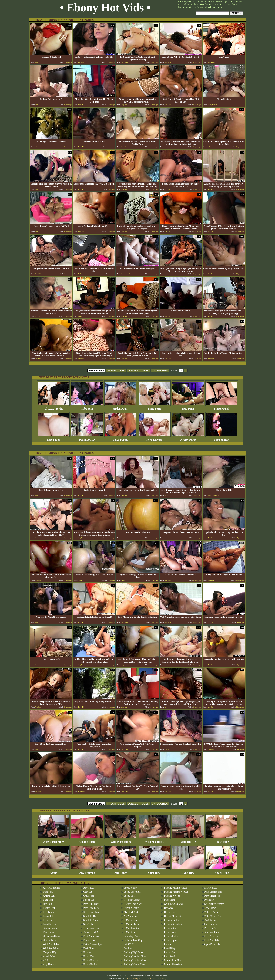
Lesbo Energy (171, 932)
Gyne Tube (188, 872)
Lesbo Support (171, 940)
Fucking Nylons (172, 896)
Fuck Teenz (170, 900)
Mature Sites (211, 888)
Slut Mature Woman (214, 904)
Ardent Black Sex (92, 932)
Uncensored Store (53, 841)
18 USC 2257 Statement (148, 979)
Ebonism (88, 952)
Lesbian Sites (171, 928)
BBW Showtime (132, 928)
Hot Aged (169, 908)
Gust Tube (154, 872)
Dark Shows (89, 948)
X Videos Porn (212, 932)
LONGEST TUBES (138, 371)
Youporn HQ (188, 841)
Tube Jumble (222, 438)
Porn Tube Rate (91, 904)
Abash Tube (222, 841)
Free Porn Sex (211, 936)
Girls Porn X (211, 924)
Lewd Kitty (170, 948)
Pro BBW (209, 900)
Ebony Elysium (91, 960)
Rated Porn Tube (92, 912)
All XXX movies (53, 407)
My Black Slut (131, 912)
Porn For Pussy (212, 928)
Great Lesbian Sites (174, 904)
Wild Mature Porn (213, 916)
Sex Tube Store (91, 920)
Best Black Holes (92, 936)
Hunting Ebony (131, 908)
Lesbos (167, 944)
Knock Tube (222, 872)
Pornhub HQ (87, 438)
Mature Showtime (173, 964)
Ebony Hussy (130, 888)
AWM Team (132, 979)
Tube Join (87, 407)
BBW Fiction (130, 920)
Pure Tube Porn (91, 908)
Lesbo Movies (171, 936)
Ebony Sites (130, 896)
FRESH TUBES (116, 371)
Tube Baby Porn (91, 928)
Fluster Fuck (222, 407)
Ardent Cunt (121, 407)
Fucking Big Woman (134, 952)
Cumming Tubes (132, 936)
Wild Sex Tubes (154, 841)
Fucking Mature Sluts (134, 964)
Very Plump (210, 908)
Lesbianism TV (172, 920)
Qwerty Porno (188, 438)
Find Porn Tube (212, 940)
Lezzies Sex (170, 952)
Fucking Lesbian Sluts (135, 956)
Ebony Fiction (90, 964)
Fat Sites (128, 948)
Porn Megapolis (212, 896)
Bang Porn (154, 407)
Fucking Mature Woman (176, 892)
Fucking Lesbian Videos (136, 960)
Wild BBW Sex (212, 912)
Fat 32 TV (129, 944)
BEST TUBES (96, 371)
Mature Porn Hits (172, 960)
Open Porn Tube (212, 944)
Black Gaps (89, 940)
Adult (53, 872)
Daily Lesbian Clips (133, 940)
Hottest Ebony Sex (133, 904)
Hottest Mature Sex (174, 916)
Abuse (163, 979)
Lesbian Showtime (173, 924)
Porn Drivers (154, 438)
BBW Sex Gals (131, 924)
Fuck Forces (121, 438)
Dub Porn (188, 407)
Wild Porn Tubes (121, 841)
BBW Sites (129, 932)
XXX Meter (210, 920)
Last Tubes (53, 438)
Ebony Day (89, 956)
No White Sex (131, 916)
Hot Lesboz (170, 912)
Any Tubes (121, 872)
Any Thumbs (87, 872)
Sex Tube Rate (90, 916)
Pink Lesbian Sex (213, 892)
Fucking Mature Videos (176, 888)
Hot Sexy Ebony (132, 900)
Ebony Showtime (132, 892)
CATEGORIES (160, 371)
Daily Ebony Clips (92, 944)
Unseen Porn (87, 841)
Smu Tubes (89, 924)
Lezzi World (170, 956)
